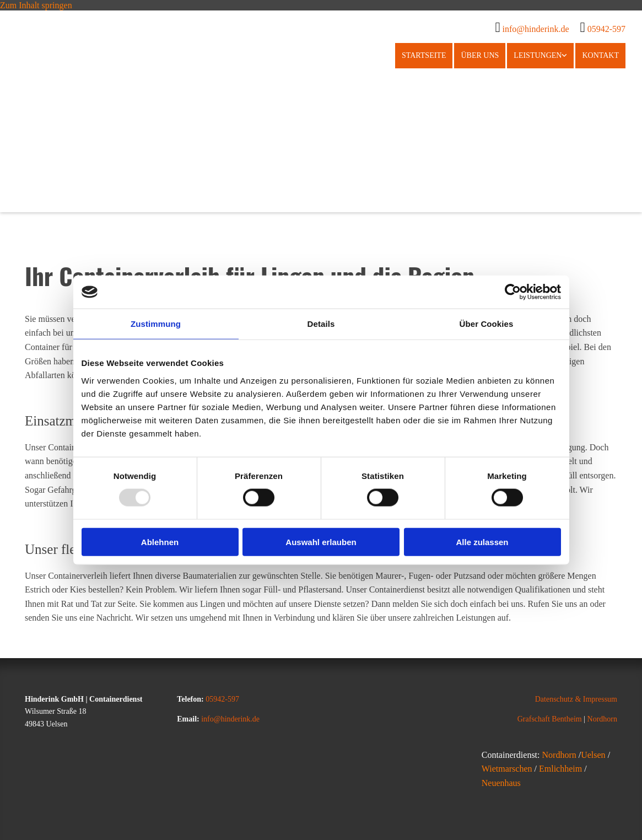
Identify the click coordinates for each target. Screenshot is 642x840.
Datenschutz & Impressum (576, 699)
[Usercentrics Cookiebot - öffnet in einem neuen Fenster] (513, 292)
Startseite (424, 55)
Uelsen (593, 755)
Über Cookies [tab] (487, 324)
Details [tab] (321, 324)
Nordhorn (602, 719)
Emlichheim (560, 769)
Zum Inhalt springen (36, 5)
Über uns (480, 55)
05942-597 (606, 29)
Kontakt (600, 55)
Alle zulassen (482, 542)
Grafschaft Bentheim (551, 719)
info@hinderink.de (536, 29)
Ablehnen (160, 542)
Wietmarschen (507, 769)
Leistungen (538, 55)
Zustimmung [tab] (156, 324)
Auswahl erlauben (321, 542)
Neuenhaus (501, 783)
